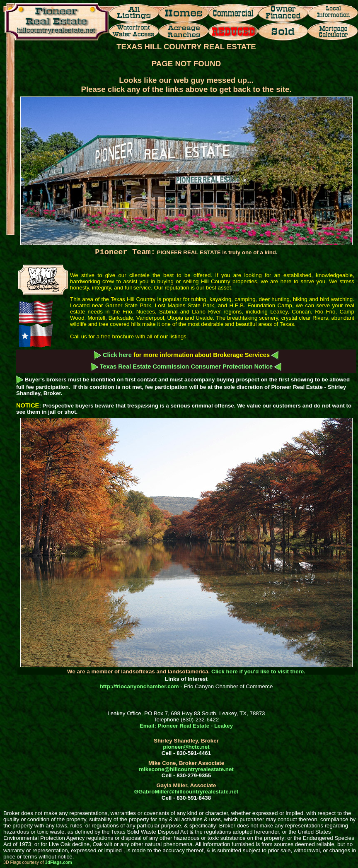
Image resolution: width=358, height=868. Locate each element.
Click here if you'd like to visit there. (258, 671)
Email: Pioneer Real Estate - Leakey (186, 726)
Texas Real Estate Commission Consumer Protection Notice (186, 366)
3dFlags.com (59, 862)
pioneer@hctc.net (186, 747)
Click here (117, 355)
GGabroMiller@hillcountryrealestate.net (186, 792)
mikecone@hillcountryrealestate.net (186, 769)
